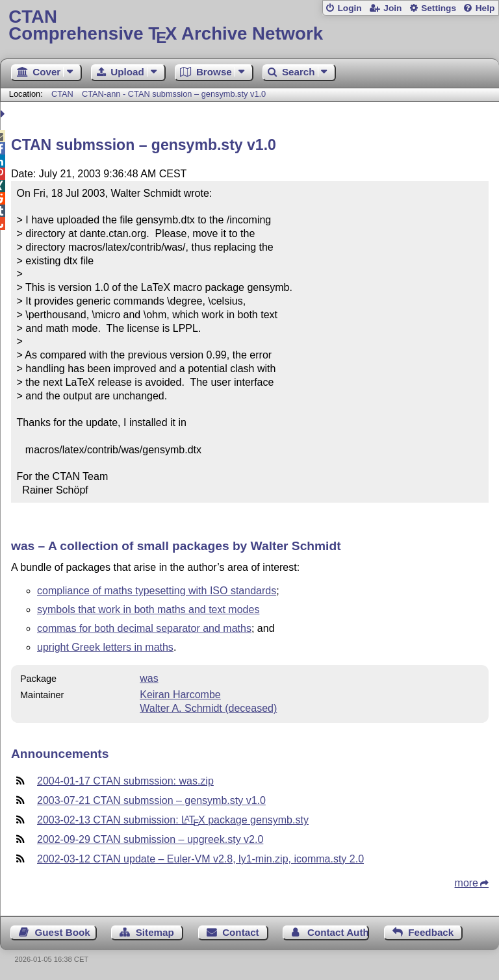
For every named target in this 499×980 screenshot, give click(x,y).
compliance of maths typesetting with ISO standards (157, 591)
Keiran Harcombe (180, 695)
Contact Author (338, 932)
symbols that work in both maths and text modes (148, 609)
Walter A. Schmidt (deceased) (208, 708)
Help (485, 8)
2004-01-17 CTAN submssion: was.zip (125, 781)
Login (349, 8)
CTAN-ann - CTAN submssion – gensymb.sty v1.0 (174, 94)
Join (392, 8)
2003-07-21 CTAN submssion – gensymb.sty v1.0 (151, 800)
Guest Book (63, 932)
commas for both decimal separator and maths (144, 628)
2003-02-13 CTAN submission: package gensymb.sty (173, 820)
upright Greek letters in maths (105, 647)
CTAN (62, 94)
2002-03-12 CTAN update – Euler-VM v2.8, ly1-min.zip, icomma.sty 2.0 (200, 859)
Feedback (431, 932)
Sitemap (155, 932)
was (149, 678)
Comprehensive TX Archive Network (249, 26)
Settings (439, 8)
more (467, 883)
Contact (241, 932)
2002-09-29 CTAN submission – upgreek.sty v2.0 (150, 839)
